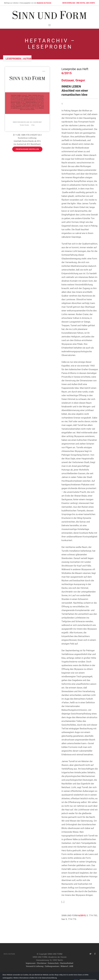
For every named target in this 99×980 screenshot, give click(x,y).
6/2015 (67, 73)
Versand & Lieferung (35, 966)
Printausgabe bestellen (27, 149)
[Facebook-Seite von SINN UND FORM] (95, 954)
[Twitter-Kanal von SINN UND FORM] (90, 954)
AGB (71, 966)
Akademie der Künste (44, 3)
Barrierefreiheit (67, 963)
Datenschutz (53, 963)
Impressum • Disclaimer (36, 963)
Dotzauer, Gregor (73, 80)
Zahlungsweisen (52, 966)
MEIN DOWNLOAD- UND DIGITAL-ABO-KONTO (79, 3)
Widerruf (64, 966)
